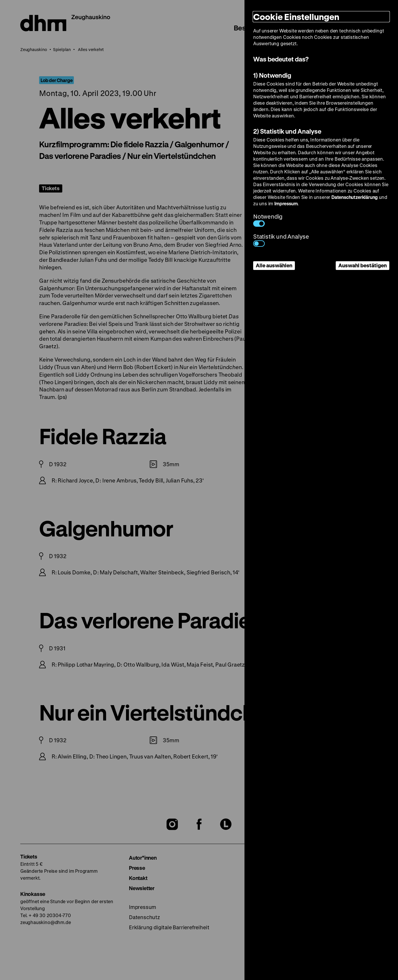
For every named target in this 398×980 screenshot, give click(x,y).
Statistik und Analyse (281, 240)
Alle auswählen (274, 265)
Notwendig (268, 220)
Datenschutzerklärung (355, 197)
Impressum (286, 203)
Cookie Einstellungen (296, 17)
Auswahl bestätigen (363, 265)
